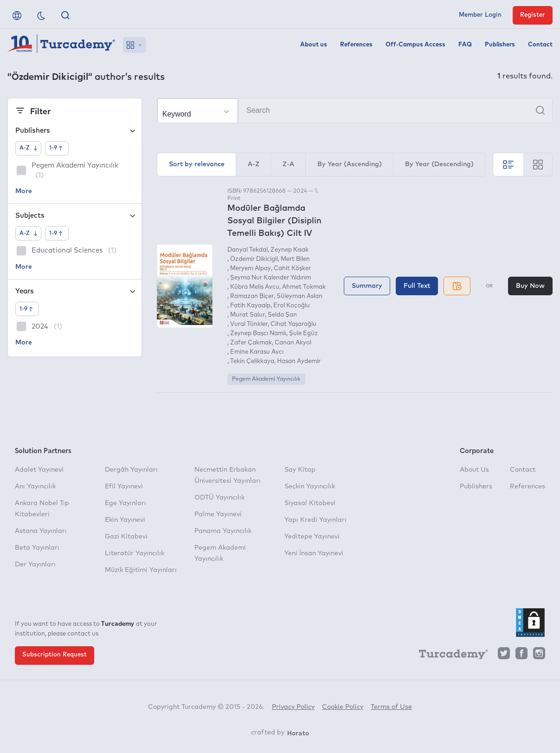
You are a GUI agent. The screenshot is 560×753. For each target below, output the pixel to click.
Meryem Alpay (251, 269)
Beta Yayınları (37, 548)
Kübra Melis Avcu (255, 287)
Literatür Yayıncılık (135, 553)
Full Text (417, 286)
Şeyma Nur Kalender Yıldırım (270, 278)
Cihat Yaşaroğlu (293, 324)
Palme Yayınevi (218, 514)
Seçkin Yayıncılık (310, 487)
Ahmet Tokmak (304, 287)
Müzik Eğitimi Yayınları (141, 570)
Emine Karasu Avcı (257, 352)
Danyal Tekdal (248, 250)
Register (533, 15)
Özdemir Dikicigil (254, 259)
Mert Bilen (295, 259)
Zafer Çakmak (251, 343)
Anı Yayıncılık (35, 487)
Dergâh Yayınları (131, 470)
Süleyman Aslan (299, 296)
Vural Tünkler (249, 324)
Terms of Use (391, 707)
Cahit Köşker (292, 269)
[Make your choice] (198, 111)
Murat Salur (248, 315)
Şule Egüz (303, 334)
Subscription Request (55, 655)
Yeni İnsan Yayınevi (314, 553)
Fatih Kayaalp (250, 306)
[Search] (355, 110)
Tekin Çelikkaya (252, 361)
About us (314, 45)
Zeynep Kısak (290, 250)
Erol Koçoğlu (292, 306)
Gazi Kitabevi (126, 537)
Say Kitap (300, 470)
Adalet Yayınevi (39, 470)
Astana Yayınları (41, 531)
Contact (540, 45)
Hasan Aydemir (299, 361)
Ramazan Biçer (252, 296)
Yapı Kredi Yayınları (315, 520)
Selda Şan (282, 315)
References (356, 45)
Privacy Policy (293, 707)
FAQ (465, 45)
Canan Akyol (293, 343)
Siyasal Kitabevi (310, 503)
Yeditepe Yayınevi (312, 537)
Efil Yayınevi (124, 487)
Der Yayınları (35, 565)
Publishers (500, 45)
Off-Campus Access (415, 45)
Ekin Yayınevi (125, 520)
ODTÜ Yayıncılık (219, 498)
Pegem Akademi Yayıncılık (266, 379)
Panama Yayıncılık (223, 531)
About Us (474, 470)
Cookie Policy (343, 707)
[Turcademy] (449, 656)
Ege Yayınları (126, 503)
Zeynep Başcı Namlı (258, 334)
